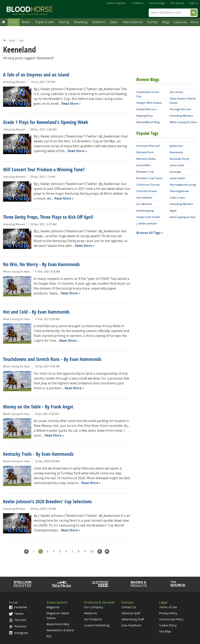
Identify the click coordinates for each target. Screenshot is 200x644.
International (133, 22)
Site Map (165, 631)
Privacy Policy (168, 613)
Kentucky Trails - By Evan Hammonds (38, 455)
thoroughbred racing (183, 185)
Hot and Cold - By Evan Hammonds (36, 312)
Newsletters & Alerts (60, 630)
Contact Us (129, 607)
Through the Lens (180, 109)
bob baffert (144, 165)
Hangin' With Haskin (149, 103)
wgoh (173, 210)
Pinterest (18, 626)
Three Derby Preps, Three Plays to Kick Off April (48, 218)
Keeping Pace (145, 116)
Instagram (18, 633)
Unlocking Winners (14, 82)
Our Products (93, 619)
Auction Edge (157, 3)
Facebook (18, 607)
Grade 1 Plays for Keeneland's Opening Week (46, 123)
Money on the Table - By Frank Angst (38, 407)
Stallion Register (116, 3)
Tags (21, 41)
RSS (49, 636)
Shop (139, 584)
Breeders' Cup (145, 172)
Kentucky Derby (179, 159)
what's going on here (183, 217)
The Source (177, 3)
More (194, 22)
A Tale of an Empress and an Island (36, 75)
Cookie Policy (168, 625)
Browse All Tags (148, 233)
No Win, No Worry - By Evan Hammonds (41, 265)
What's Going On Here (16, 272)
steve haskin (177, 178)
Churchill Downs (147, 191)
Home (5, 40)
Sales (114, 22)
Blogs (166, 22)
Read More (70, 104)
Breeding (81, 22)
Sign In (194, 3)
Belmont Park (145, 152)
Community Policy (171, 619)
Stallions (99, 22)
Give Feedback (131, 625)
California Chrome (148, 185)
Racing (64, 22)
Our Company (93, 607)
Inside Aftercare (146, 109)
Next (100, 551)
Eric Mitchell (144, 204)
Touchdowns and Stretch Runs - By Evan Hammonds (52, 360)
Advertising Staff (133, 619)
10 (92, 551)
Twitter (16, 614)
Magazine (53, 607)
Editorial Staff (131, 613)
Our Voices (176, 92)
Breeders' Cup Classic (150, 178)
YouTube (18, 620)
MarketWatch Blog (148, 122)
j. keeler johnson (147, 223)
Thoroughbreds (179, 191)
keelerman (176, 146)
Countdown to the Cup (148, 94)
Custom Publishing (97, 625)
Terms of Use (168, 607)
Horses (153, 22)
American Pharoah (148, 146)
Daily (13, 22)
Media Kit (91, 613)
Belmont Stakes (146, 159)
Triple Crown (45, 22)
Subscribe (180, 22)
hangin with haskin (148, 217)
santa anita (177, 165)
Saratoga (175, 172)
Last (107, 551)
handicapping (145, 210)
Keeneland (176, 152)
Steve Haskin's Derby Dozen (183, 101)
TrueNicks (137, 3)
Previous (26, 551)
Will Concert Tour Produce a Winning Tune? (44, 170)
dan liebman (144, 198)
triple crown (177, 198)
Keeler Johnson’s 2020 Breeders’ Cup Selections (47, 502)
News (26, 22)
